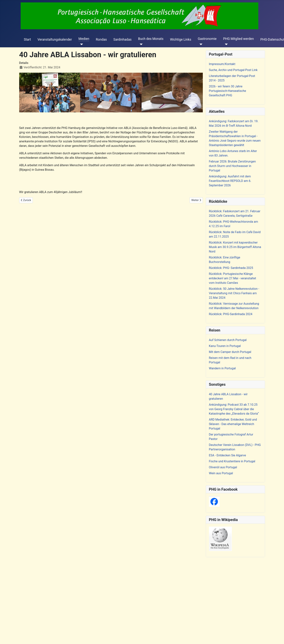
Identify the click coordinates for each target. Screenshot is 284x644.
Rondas (101, 40)
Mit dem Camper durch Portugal (230, 352)
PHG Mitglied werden (238, 39)
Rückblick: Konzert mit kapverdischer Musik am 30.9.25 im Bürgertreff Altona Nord (235, 247)
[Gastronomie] (200, 44)
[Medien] (81, 44)
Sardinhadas (123, 40)
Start (27, 40)
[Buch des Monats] (141, 44)
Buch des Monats (151, 39)
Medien (84, 39)
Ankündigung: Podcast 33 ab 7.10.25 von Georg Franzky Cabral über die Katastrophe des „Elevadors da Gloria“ (234, 409)
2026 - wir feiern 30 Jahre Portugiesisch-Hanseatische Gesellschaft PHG (228, 91)
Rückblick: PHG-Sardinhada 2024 (231, 314)
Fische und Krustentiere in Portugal (232, 461)
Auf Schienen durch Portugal (228, 340)
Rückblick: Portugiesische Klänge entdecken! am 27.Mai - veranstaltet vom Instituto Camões (233, 278)
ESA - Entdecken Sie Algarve (227, 455)
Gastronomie (207, 39)
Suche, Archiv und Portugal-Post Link (233, 70)
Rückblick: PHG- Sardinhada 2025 (231, 268)
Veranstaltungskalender (55, 40)
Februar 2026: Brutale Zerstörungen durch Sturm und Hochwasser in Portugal (232, 166)
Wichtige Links (181, 40)
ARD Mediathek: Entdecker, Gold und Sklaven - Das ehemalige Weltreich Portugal (233, 424)
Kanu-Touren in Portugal (225, 346)
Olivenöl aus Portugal (223, 467)
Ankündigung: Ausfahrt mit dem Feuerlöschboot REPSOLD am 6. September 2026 (230, 181)
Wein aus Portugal (221, 473)
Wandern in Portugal (222, 368)
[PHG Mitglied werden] (225, 44)
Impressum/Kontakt (222, 64)
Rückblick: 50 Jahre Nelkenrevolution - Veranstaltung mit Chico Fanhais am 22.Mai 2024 (234, 293)
